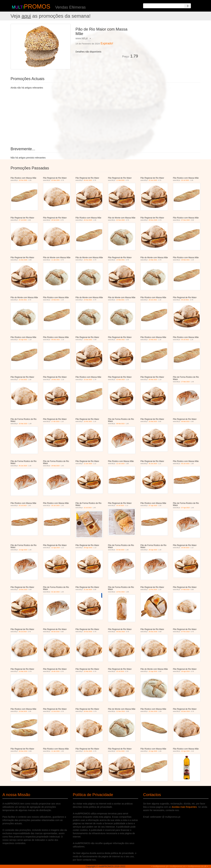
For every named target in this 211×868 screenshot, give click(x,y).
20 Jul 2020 (185, 180)
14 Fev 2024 (121, 592)
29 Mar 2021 (186, 260)
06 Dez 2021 (56, 340)
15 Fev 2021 (88, 260)
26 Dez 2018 (153, 632)
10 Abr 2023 (88, 421)
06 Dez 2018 (121, 632)
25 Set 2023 (185, 548)
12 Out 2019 (56, 711)
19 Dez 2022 (56, 380)
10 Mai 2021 (56, 300)
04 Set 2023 (120, 550)
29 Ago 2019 (186, 671)
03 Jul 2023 (23, 505)
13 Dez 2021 (88, 340)
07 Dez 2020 (186, 220)
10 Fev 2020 (23, 180)
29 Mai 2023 (56, 466)
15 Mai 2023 (153, 421)
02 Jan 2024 (56, 592)
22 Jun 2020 (153, 180)
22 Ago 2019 (153, 671)
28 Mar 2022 (121, 340)
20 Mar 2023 (23, 424)
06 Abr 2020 (88, 180)
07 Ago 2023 (153, 505)
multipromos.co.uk (197, 866)
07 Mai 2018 (185, 590)
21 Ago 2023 (56, 548)
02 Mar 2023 (121, 380)
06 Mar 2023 (153, 380)
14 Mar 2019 (23, 671)
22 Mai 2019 (88, 671)
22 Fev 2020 (121, 751)
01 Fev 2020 (88, 751)
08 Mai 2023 (121, 424)
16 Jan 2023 (88, 380)
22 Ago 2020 (153, 751)
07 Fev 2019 (185, 632)
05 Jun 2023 (23, 466)
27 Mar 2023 (186, 382)
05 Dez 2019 (186, 711)
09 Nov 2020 (153, 220)
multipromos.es (178, 866)
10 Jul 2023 (88, 508)
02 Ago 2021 (23, 340)
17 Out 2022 (23, 380)
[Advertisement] (170, 47)
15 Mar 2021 (121, 260)
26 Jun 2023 (56, 505)
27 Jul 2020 (23, 220)
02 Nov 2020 (121, 220)
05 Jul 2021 (185, 300)
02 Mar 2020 (56, 180)
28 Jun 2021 (153, 300)
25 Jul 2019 (120, 671)
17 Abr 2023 (55, 421)
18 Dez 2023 (23, 590)
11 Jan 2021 (56, 260)
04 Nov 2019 (88, 711)
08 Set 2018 (55, 632)
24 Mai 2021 (88, 300)
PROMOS (37, 7)
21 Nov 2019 (121, 711)
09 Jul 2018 (23, 632)
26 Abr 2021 (23, 300)
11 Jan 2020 (56, 751)
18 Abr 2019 (55, 671)
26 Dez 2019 (23, 751)
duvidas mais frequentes (184, 807)
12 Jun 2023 (88, 464)
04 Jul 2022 (185, 340)
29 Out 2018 (88, 632)
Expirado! (107, 43)
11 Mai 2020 (121, 180)
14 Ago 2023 (23, 550)
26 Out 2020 (88, 220)
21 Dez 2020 (23, 260)
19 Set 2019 (23, 711)
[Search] (188, 6)
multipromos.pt (160, 866)
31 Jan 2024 (88, 590)
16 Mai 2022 (153, 340)
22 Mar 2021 (153, 260)
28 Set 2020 (55, 220)
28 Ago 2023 (88, 548)
